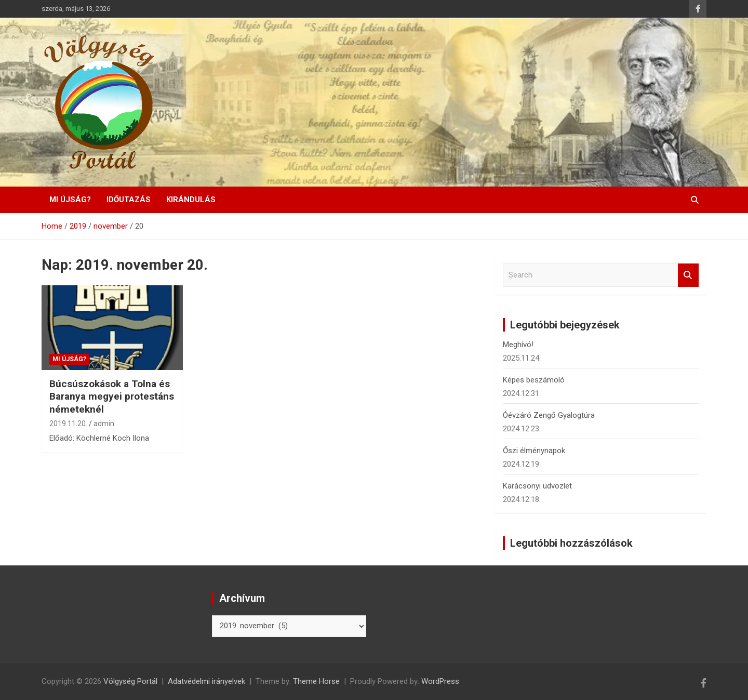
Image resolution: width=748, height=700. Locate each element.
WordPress (440, 681)
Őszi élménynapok (534, 451)
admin (104, 424)
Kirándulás (191, 200)
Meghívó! (518, 345)
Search (688, 275)
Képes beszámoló (534, 380)
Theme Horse (316, 681)
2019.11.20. (68, 424)
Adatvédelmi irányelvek (206, 681)
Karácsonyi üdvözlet (537, 486)
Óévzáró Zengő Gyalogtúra (549, 415)
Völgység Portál (130, 681)
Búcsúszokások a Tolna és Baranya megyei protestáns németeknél (112, 397)
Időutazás (129, 200)
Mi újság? (70, 200)
